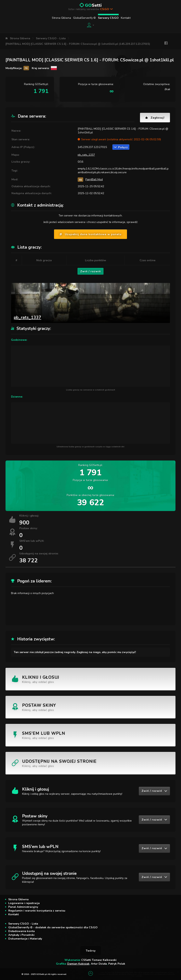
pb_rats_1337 (86, 155)
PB (80, 179)
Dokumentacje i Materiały (25, 939)
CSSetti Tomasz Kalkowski (99, 960)
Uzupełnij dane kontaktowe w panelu (90, 234)
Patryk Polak (117, 964)
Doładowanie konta (21, 931)
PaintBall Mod (94, 179)
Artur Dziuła (99, 964)
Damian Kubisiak (78, 964)
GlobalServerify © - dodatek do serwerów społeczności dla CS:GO (53, 927)
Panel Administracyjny (23, 907)
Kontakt (126, 18)
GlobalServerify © (84, 18)
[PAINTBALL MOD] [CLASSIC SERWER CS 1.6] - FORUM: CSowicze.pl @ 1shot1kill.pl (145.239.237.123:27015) (78, 44)
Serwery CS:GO (108, 18)
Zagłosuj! (155, 118)
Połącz (121, 147)
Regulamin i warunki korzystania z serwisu (37, 911)
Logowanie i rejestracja (24, 903)
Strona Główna (61, 18)
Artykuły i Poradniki (21, 935)
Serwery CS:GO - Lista (51, 38)
